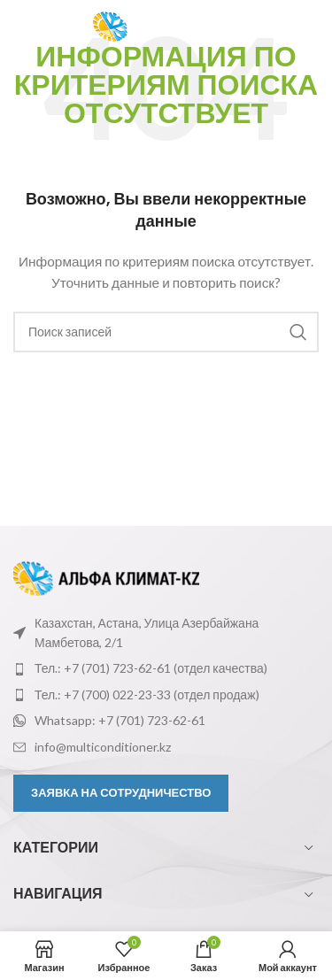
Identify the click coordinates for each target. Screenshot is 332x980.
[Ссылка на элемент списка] (166, 668)
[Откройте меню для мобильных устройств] (44, 27)
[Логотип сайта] (172, 25)
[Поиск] (166, 332)
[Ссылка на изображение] (106, 577)
